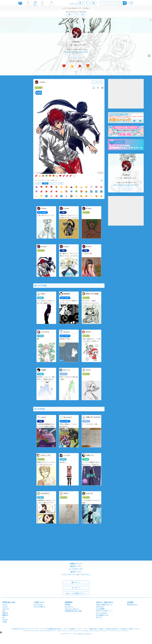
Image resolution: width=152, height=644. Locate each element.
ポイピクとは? (38, 604)
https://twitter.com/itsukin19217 (76, 52)
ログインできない (102, 613)
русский (5, 619)
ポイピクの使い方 (39, 607)
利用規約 (68, 604)
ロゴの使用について (102, 615)
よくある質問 (100, 609)
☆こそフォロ (76, 56)
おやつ (53, 183)
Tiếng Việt (6, 609)
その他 (60, 183)
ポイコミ (99, 617)
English (5, 604)
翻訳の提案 (11, 602)
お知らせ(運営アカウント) (104, 604)
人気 (45, 183)
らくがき (39, 88)
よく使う (38, 183)
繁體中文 (5, 615)
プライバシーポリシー (72, 609)
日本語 (5, 622)
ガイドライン (69, 607)
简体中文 (5, 613)
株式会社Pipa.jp (132, 604)
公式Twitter (100, 607)
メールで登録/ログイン (76, 593)
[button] (1, 632)
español (5, 607)
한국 (4, 611)
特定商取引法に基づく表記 (73, 611)
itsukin (76, 42)
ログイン (76, 582)
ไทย (4, 617)
